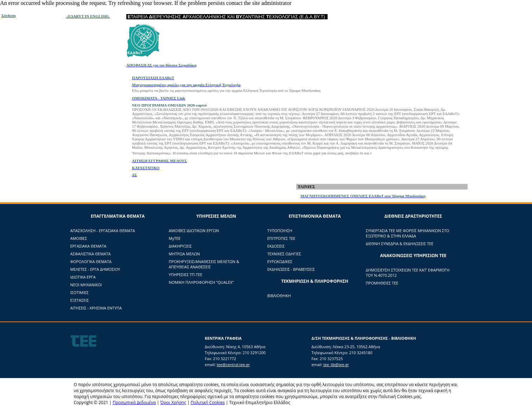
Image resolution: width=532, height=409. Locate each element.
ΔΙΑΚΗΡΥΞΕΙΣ (180, 246)
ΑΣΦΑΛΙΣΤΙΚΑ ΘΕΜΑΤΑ (91, 254)
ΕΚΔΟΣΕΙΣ (276, 246)
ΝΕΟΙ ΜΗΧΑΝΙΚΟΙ (86, 285)
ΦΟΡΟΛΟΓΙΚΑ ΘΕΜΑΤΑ (91, 261)
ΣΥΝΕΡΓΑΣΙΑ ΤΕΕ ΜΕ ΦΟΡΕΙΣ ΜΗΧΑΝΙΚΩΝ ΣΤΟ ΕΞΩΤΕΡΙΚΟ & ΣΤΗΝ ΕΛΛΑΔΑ (408, 233)
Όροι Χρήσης (173, 402)
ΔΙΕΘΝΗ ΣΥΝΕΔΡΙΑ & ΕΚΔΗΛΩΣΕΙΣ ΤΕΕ (400, 244)
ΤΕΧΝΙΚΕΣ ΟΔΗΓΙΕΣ (284, 254)
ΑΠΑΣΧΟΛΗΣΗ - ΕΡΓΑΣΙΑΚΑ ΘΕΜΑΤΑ (103, 231)
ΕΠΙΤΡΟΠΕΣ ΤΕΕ (281, 238)
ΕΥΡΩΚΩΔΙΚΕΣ (280, 261)
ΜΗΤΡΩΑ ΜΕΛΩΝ (185, 254)
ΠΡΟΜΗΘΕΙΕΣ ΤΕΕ (382, 283)
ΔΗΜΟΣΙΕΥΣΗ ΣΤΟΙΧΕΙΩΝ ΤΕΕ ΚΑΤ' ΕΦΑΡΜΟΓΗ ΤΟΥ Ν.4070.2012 (408, 273)
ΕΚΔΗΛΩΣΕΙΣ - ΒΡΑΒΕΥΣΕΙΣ (291, 269)
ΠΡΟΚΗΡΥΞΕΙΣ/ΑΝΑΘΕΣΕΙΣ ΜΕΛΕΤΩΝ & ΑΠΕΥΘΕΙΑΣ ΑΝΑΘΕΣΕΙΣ (204, 264)
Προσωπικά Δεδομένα (134, 402)
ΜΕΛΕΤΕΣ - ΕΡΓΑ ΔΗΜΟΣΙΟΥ (95, 269)
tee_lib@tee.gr (336, 365)
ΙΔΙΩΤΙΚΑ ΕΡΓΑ (83, 277)
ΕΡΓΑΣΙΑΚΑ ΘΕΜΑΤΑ (88, 246)
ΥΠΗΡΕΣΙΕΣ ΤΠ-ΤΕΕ (186, 274)
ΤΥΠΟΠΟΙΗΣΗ (280, 231)
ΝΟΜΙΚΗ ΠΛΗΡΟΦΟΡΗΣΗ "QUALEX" (201, 282)
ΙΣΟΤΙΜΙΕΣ (80, 292)
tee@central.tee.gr (233, 365)
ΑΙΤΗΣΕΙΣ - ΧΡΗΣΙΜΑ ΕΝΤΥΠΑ (96, 308)
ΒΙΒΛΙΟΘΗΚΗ (279, 296)
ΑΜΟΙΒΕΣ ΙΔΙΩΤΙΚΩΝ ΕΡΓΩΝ (194, 231)
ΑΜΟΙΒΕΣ (79, 238)
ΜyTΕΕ (175, 238)
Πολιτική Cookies (208, 402)
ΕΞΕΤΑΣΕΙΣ (80, 300)
